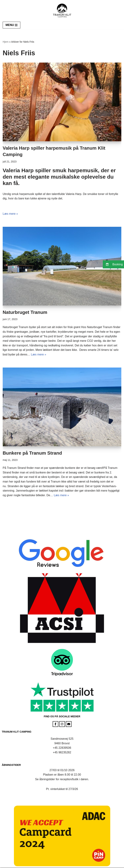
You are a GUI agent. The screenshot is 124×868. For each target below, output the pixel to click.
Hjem (6, 42)
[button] (113, 264)
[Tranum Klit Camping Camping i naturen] (62, 10)
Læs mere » (10, 214)
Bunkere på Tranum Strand (32, 453)
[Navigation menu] (12, 25)
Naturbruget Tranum (25, 312)
